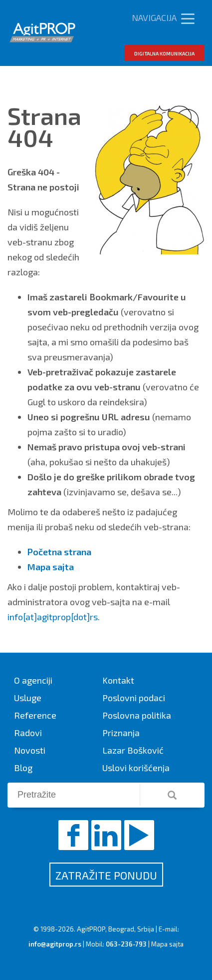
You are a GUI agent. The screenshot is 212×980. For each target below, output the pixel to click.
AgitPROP (91, 929)
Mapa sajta (167, 944)
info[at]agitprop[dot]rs (53, 617)
